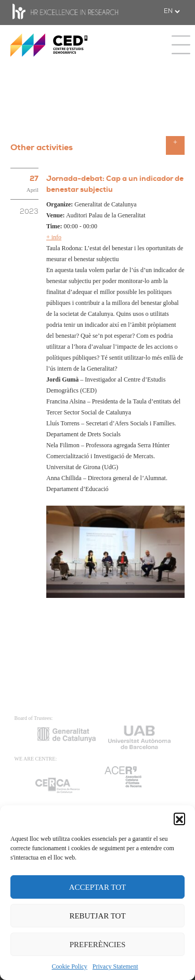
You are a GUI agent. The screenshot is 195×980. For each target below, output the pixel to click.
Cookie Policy (70, 966)
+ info (54, 237)
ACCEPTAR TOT (98, 887)
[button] (179, 818)
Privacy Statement (115, 966)
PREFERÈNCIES (98, 945)
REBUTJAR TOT (97, 916)
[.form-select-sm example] (172, 11)
